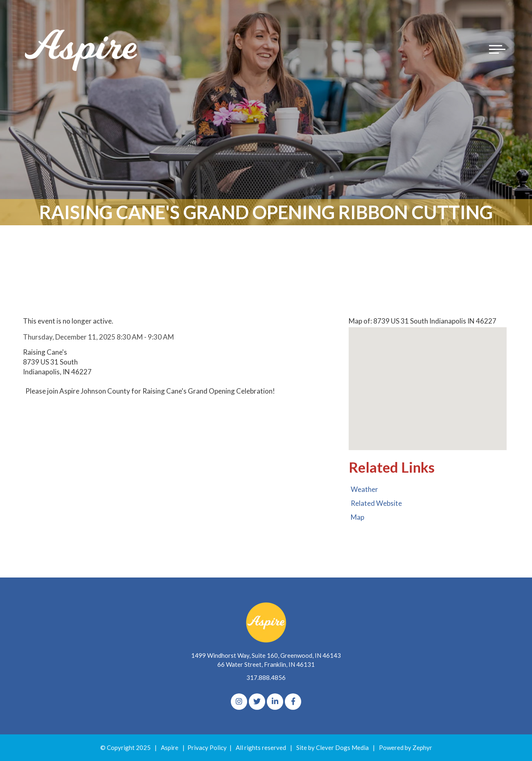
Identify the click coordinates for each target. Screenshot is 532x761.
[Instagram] (239, 702)
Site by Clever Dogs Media (332, 747)
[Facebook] (293, 702)
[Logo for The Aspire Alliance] (82, 49)
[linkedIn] (275, 702)
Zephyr (422, 747)
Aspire (170, 747)
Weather (364, 489)
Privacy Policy (207, 747)
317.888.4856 (266, 677)
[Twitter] (257, 702)
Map (357, 517)
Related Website (376, 503)
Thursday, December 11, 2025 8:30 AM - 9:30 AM (98, 337)
